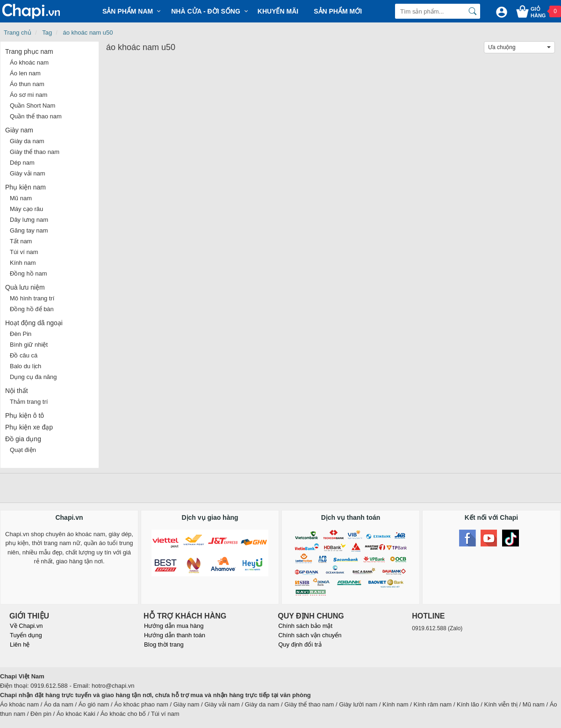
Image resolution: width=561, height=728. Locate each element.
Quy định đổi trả (300, 644)
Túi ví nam (24, 252)
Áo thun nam (27, 84)
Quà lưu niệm (25, 287)
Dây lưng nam (29, 220)
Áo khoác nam (29, 62)
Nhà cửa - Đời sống (206, 11)
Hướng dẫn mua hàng (174, 626)
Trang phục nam (29, 51)
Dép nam (22, 163)
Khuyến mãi (278, 11)
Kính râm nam (433, 704)
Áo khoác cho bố (123, 714)
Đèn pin (41, 714)
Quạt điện (23, 450)
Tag (47, 33)
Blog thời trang (164, 644)
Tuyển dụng (26, 635)
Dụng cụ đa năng (33, 377)
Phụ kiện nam (25, 187)
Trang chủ (18, 33)
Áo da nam (59, 704)
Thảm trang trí (29, 402)
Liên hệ (20, 644)
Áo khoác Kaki (76, 714)
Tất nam (21, 241)
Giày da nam (27, 141)
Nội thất (17, 391)
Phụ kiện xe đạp (29, 427)
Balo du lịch (25, 366)
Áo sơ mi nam (29, 95)
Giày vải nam (28, 173)
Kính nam (23, 263)
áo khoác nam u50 (88, 33)
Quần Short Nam (32, 106)
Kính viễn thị (501, 704)
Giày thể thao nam (35, 152)
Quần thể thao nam (36, 116)
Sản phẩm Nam (128, 11)
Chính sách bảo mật (305, 626)
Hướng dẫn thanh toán (175, 635)
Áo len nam (25, 73)
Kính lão (468, 704)
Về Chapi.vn (26, 626)
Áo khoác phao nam (141, 704)
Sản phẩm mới (338, 11)
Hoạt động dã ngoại (34, 323)
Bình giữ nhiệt (29, 345)
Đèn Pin (21, 334)
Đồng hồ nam (29, 273)
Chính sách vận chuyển (310, 635)
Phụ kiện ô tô (25, 415)
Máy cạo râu (26, 209)
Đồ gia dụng (23, 439)
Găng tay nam (29, 230)
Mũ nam (21, 198)
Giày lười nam (358, 704)
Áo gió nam (94, 704)
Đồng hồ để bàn (32, 309)
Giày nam (19, 130)
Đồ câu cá (24, 355)
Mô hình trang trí (32, 298)
